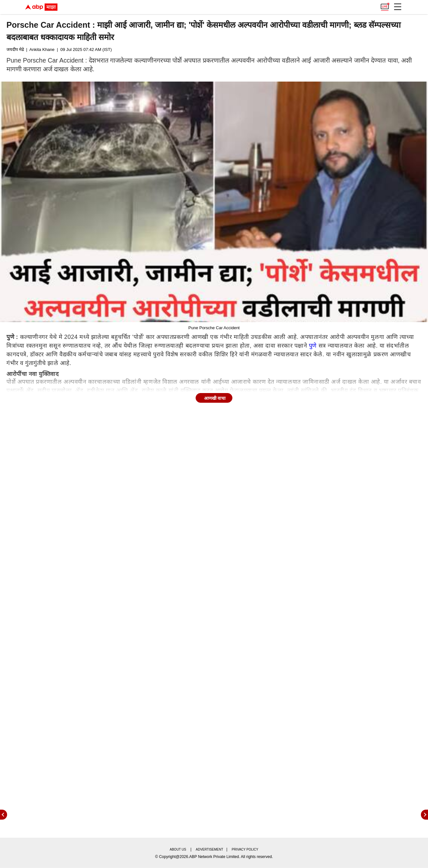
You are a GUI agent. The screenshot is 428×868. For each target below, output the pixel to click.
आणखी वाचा (215, 398)
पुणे (313, 346)
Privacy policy (245, 849)
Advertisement (210, 849)
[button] (398, 7)
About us (178, 849)
